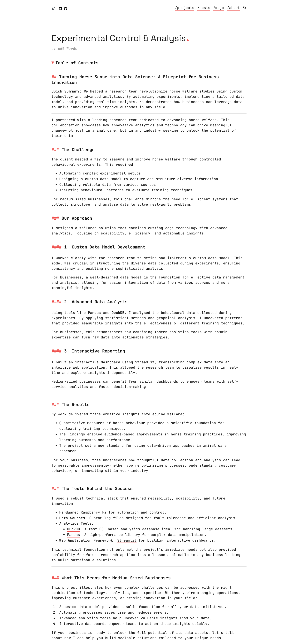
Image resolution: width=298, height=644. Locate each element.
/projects (185, 8)
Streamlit (127, 540)
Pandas (74, 535)
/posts (204, 8)
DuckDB (74, 529)
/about (233, 8)
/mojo (219, 8)
